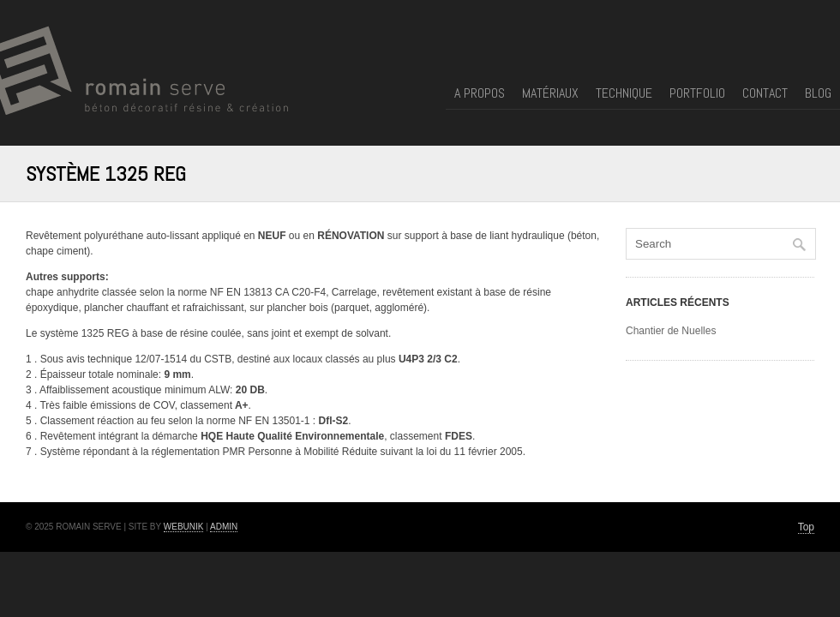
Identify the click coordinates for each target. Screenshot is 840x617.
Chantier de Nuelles (671, 331)
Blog (818, 94)
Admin (224, 527)
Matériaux (550, 94)
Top (806, 527)
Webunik (184, 527)
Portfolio (697, 94)
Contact (765, 94)
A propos (480, 94)
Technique (624, 94)
